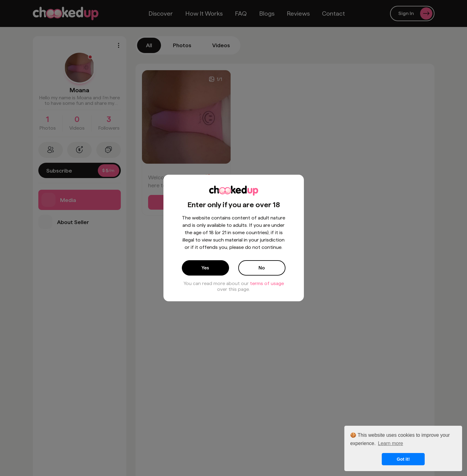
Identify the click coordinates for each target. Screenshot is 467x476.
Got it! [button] (403, 459)
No (262, 268)
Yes (205, 268)
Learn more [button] (391, 443)
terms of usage (267, 283)
